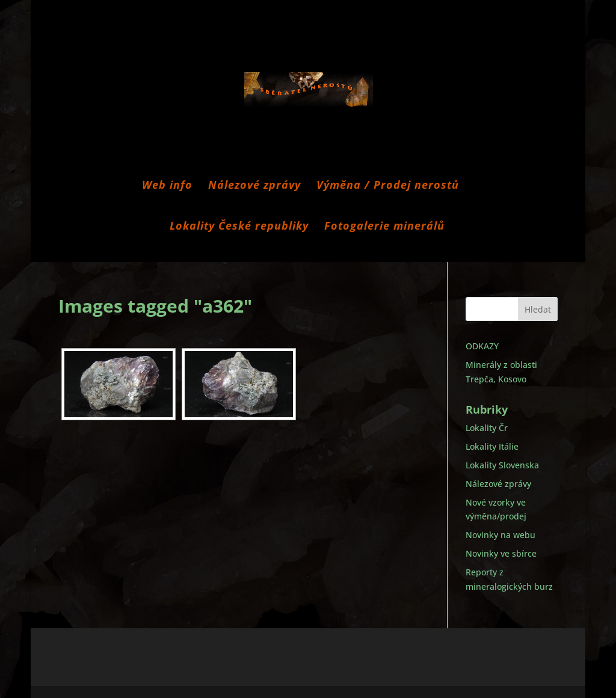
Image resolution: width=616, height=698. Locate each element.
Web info (167, 186)
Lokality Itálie (492, 446)
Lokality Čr (487, 428)
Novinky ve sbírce (501, 553)
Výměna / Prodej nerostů (388, 186)
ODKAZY (482, 346)
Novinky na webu (500, 535)
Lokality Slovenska (502, 465)
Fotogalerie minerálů (384, 227)
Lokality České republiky (239, 227)
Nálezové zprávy (254, 186)
